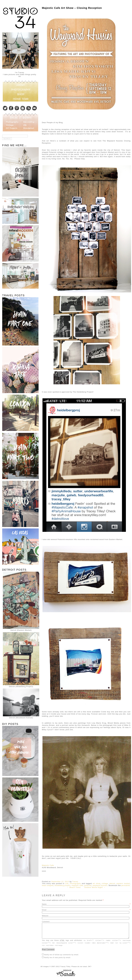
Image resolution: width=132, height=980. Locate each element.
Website (45, 916)
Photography (75, 883)
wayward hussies (100, 885)
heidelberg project (62, 885)
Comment (46, 922)
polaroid (88, 885)
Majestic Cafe (48, 865)
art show (96, 883)
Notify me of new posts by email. (58, 960)
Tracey (75, 882)
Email (86, 910)
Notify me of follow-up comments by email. (62, 957)
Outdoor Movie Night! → (95, 887)
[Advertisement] (20, 897)
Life (67, 883)
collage (105, 883)
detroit (112, 883)
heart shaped (48, 885)
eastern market (123, 883)
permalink (126, 885)
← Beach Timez (74, 887)
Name (86, 904)
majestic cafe (77, 885)
